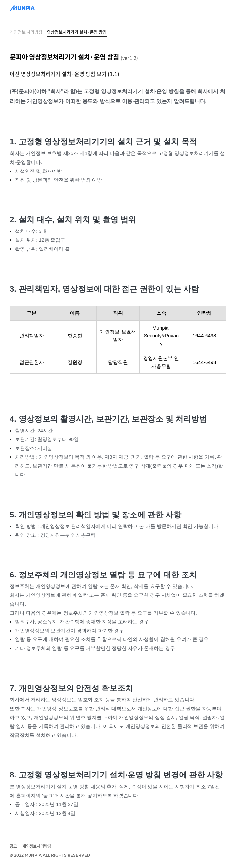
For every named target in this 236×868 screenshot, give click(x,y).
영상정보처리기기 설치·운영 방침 (77, 32)
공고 (13, 847)
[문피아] (22, 9)
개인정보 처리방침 (26, 32)
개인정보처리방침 (37, 847)
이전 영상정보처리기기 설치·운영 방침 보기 (65, 74)
